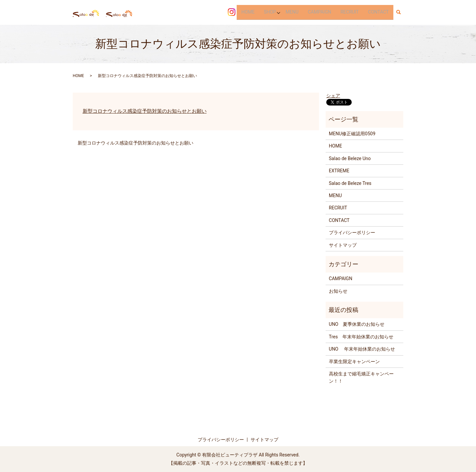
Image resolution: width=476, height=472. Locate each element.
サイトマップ (343, 245)
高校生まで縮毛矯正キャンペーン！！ (361, 377)
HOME (248, 12)
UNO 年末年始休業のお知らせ (362, 349)
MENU (292, 12)
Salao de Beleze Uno (350, 158)
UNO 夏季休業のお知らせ (357, 324)
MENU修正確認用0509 (352, 134)
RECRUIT (350, 12)
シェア (333, 96)
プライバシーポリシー (352, 233)
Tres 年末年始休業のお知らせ (361, 337)
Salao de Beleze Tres (350, 183)
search (401, 12)
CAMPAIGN (319, 12)
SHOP (269, 12)
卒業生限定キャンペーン (354, 362)
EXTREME (339, 171)
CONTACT (378, 12)
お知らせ (338, 291)
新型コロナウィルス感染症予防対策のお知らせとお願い (145, 111)
